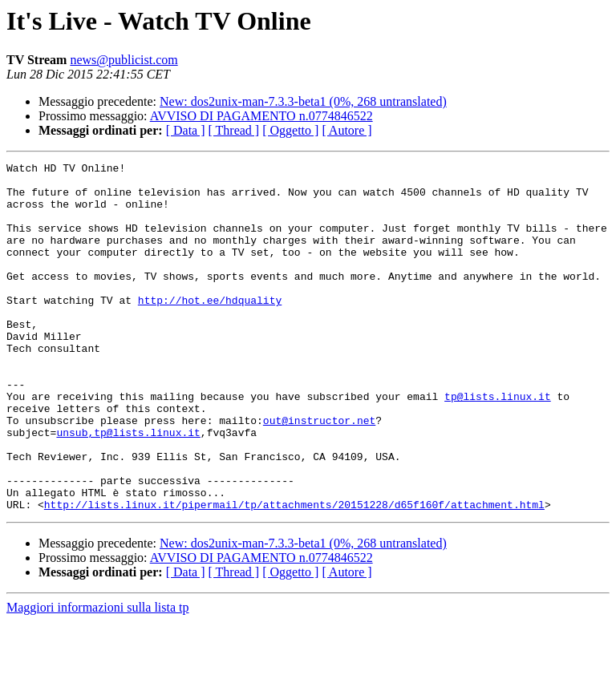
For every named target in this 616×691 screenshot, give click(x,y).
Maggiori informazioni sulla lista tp (98, 677)
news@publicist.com (124, 60)
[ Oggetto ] (290, 130)
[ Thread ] (234, 130)
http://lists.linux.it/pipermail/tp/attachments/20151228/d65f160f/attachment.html (294, 574)
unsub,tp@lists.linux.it (128, 487)
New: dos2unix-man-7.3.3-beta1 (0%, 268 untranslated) (303, 101)
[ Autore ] (346, 130)
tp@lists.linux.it (498, 444)
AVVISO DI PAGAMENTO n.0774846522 (261, 116)
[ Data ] (186, 130)
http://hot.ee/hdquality (210, 329)
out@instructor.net (319, 473)
